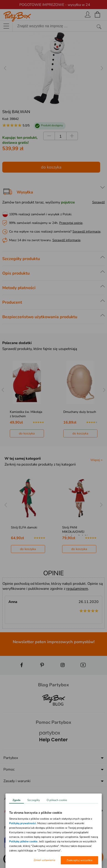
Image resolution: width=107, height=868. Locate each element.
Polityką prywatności (23, 823)
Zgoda (17, 800)
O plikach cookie (57, 800)
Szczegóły (34, 800)
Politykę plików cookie (23, 841)
